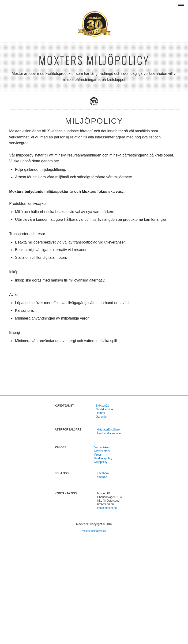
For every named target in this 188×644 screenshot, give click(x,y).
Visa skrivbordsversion (94, 531)
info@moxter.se (107, 508)
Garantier (102, 417)
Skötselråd (103, 406)
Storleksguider (105, 409)
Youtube (102, 477)
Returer (101, 413)
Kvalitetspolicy (103, 458)
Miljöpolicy (101, 462)
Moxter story (102, 451)
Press (98, 455)
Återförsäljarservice (109, 433)
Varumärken (102, 447)
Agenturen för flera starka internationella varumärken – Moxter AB (70, 5)
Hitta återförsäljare (108, 430)
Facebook (103, 473)
